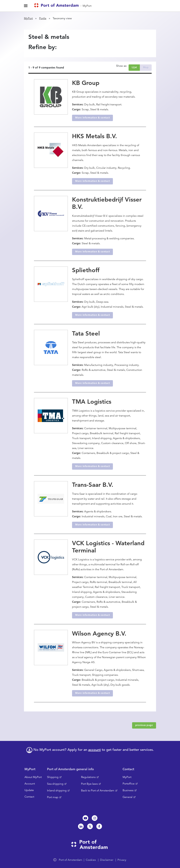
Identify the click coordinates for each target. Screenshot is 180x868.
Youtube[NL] (85, 818)
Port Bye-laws (89, 784)
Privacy (122, 860)
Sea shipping (55, 784)
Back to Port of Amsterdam (98, 791)
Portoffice (129, 784)
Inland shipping (57, 791)
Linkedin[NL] (81, 826)
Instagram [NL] (95, 818)
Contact (29, 797)
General (128, 797)
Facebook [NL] (99, 826)
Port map (53, 797)
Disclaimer (107, 860)
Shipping (53, 777)
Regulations (88, 777)
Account (30, 784)
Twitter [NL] (90, 826)
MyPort (87, 6)
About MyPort (33, 777)
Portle (43, 18)
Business (128, 790)
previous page (144, 725)
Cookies (91, 860)
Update (29, 790)
